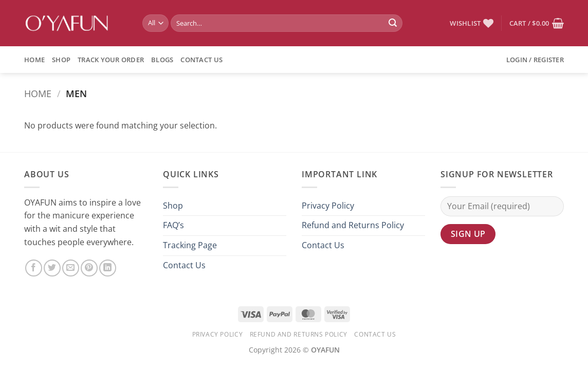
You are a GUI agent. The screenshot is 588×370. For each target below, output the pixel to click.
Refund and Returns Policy (353, 225)
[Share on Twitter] (52, 268)
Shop (61, 60)
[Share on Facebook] (34, 268)
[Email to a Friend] (71, 268)
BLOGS (162, 60)
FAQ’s (173, 225)
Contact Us (201, 60)
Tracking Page (190, 245)
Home (34, 60)
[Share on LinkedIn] (108, 268)
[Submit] (393, 23)
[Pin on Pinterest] (89, 268)
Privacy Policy (328, 206)
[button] (537, 23)
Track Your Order (111, 60)
